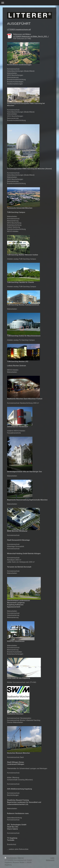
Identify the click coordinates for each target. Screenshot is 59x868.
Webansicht (50, 860)
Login (52, 858)
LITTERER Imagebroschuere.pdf (19, 29)
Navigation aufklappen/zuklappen (29, 3)
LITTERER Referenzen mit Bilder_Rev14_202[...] (31, 36)
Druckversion (11, 858)
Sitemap (21, 858)
